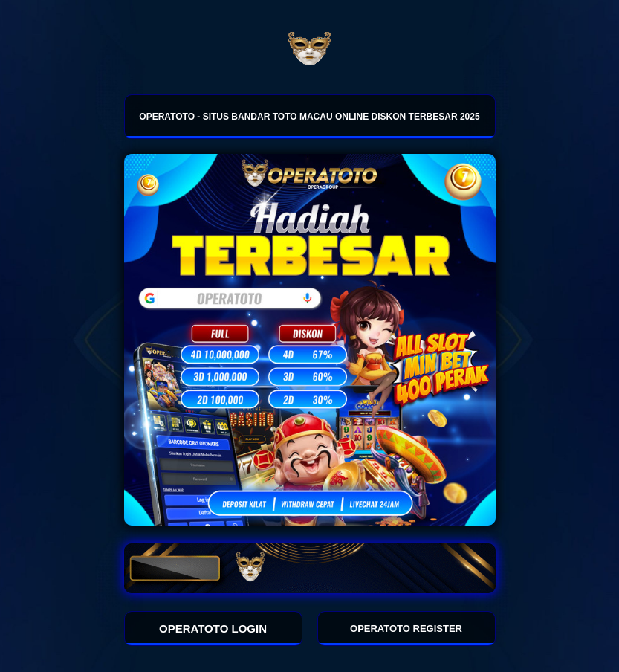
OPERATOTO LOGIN (213, 629)
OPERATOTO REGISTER (406, 629)
